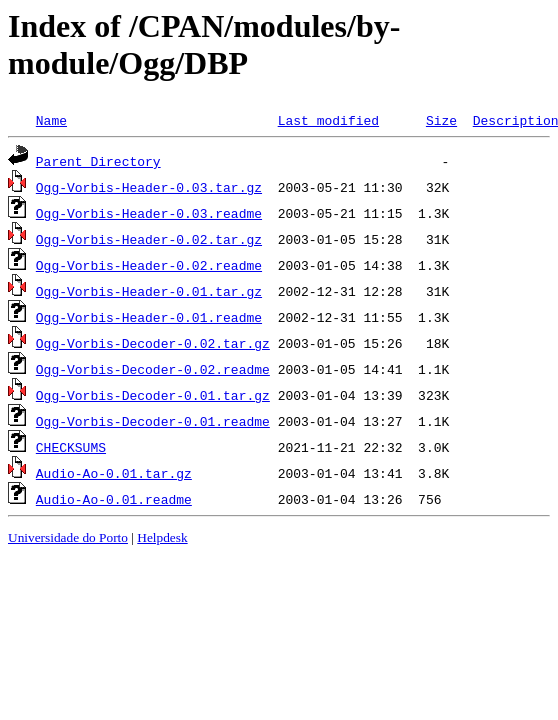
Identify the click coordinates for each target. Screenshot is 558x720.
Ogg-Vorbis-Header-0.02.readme (149, 265)
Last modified (328, 120)
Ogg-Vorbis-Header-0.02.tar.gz (149, 239)
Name (51, 120)
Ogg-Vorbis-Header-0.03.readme (149, 213)
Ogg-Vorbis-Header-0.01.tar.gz (149, 291)
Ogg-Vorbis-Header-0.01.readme (149, 317)
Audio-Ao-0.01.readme (114, 499)
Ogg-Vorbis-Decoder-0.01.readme (153, 421)
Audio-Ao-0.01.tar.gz (114, 473)
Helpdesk (162, 537)
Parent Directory (98, 161)
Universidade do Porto (68, 537)
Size (441, 120)
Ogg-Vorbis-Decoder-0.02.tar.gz (153, 343)
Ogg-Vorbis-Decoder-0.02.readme (153, 369)
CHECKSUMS (71, 447)
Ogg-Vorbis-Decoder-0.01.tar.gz (153, 395)
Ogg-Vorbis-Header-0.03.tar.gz (149, 187)
